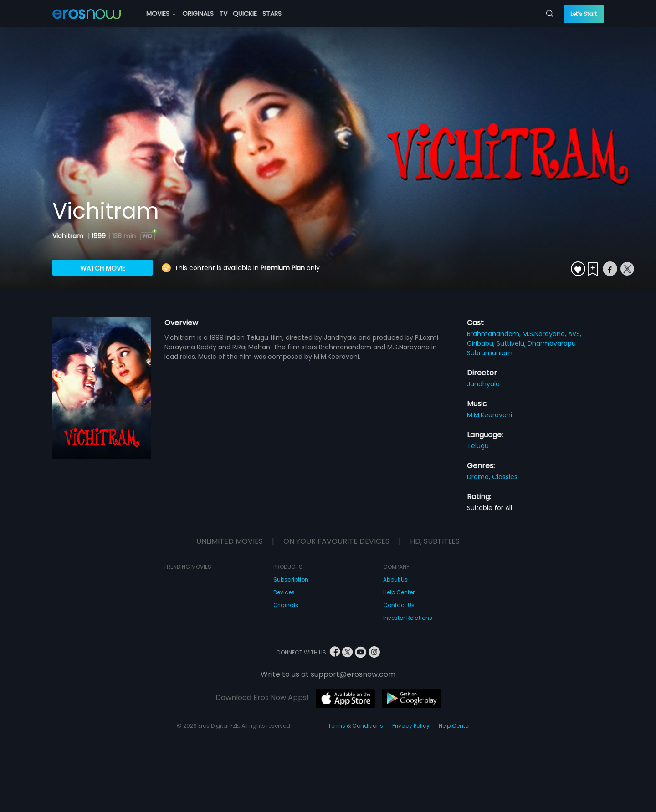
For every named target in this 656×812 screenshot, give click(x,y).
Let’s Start (584, 14)
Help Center (399, 592)
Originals (286, 605)
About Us (395, 580)
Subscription (291, 580)
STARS (272, 14)
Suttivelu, (512, 343)
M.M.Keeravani (489, 415)
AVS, (575, 334)
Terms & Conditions (356, 726)
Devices (284, 592)
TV (223, 14)
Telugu (478, 446)
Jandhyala (483, 384)
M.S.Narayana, (545, 334)
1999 (99, 236)
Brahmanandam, (495, 334)
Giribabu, (482, 343)
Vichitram (69, 236)
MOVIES (161, 14)
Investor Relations (408, 618)
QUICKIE (245, 14)
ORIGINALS (198, 14)
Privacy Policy (411, 726)
